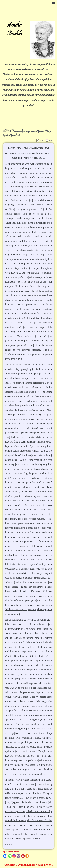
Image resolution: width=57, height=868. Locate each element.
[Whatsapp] (10, 856)
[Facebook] (5, 856)
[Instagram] (14, 856)
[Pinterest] (23, 856)
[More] (27, 856)
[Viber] (18, 856)
